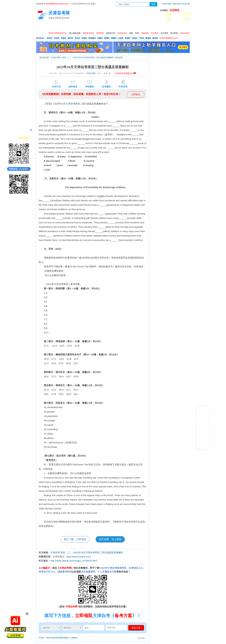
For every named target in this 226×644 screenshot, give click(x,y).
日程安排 (79, 27)
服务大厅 (92, 27)
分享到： (42, 638)
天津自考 (70, 104)
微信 (75, 638)
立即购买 (136, 94)
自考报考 (65, 27)
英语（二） (67, 58)
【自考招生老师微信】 (125, 73)
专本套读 (119, 27)
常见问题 (146, 27)
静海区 (148, 38)
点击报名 (175, 10)
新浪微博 (57, 638)
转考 (137, 33)
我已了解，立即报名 (75, 539)
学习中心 (160, 27)
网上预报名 (175, 27)
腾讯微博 (64, 638)
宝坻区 (135, 38)
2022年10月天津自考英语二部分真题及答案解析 (93, 58)
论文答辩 (164, 33)
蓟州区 (155, 38)
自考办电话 (167, 4)
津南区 (114, 38)
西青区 (107, 38)
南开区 (70, 38)
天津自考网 (55, 58)
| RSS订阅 (186, 4)
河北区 (77, 38)
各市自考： (41, 38)
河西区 (64, 38)
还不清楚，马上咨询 (110, 539)
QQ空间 (50, 638)
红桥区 (84, 38)
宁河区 (141, 38)
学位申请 (174, 33)
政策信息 (52, 27)
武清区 (128, 38)
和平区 (50, 38)
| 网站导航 (176, 4)
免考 (131, 33)
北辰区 (121, 38)
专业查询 (106, 27)
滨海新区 (92, 38)
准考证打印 (111, 33)
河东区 (57, 38)
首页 (41, 27)
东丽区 (100, 38)
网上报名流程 (75, 33)
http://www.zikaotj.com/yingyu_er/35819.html (74, 561)
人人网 (71, 638)
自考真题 (133, 27)
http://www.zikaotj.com (78, 557)
